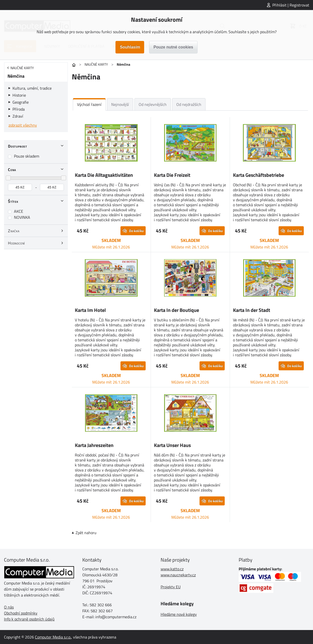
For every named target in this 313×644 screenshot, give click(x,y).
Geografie (21, 102)
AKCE (19, 211)
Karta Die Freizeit (172, 175)
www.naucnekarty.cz (178, 575)
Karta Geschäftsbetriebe (259, 175)
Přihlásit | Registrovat (291, 5)
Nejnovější (120, 104)
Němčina (16, 76)
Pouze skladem (27, 156)
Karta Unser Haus (172, 445)
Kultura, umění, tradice (32, 88)
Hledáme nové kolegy (179, 614)
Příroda (19, 109)
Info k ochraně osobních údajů (29, 619)
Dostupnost (18, 146)
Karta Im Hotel (90, 310)
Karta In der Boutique (176, 310)
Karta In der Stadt (252, 310)
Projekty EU (171, 587)
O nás (9, 607)
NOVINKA (22, 217)
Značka (14, 231)
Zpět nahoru (86, 533)
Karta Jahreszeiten (94, 445)
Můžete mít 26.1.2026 (111, 247)
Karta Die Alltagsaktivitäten (104, 175)
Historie (19, 95)
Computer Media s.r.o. (53, 637)
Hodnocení (16, 243)
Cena (12, 170)
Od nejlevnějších (153, 104)
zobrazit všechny (23, 125)
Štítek (13, 201)
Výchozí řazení (89, 104)
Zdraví (18, 116)
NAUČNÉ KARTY (96, 64)
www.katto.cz (172, 569)
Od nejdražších (189, 104)
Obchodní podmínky (21, 613)
